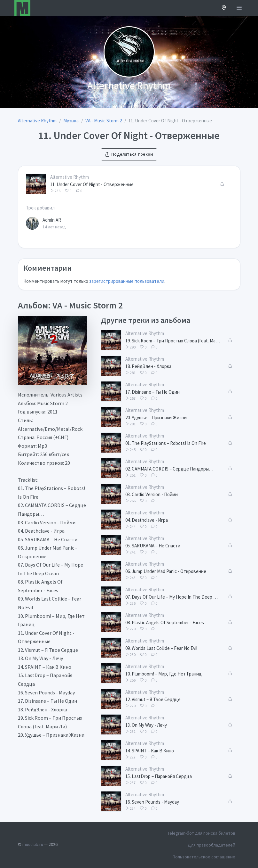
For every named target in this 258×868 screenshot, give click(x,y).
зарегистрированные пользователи (127, 281)
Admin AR (52, 220)
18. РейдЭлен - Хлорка (148, 366)
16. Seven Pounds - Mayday (152, 802)
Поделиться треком (129, 154)
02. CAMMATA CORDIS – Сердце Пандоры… (169, 469)
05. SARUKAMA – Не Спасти (153, 546)
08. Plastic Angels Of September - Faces (165, 622)
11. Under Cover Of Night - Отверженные (92, 184)
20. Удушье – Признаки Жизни (156, 418)
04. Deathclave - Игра (147, 520)
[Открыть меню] (239, 8)
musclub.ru (33, 844)
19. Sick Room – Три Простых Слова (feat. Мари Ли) (173, 341)
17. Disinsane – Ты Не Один (152, 392)
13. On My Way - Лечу (146, 725)
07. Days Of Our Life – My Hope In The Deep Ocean (173, 597)
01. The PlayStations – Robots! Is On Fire (166, 443)
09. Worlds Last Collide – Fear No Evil (161, 648)
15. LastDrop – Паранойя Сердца (159, 776)
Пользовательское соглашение (204, 857)
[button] (224, 8)
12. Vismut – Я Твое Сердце (153, 699)
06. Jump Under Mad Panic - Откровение (166, 571)
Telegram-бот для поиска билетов (201, 833)
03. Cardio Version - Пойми (152, 494)
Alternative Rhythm (70, 177)
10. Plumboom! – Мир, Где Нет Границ (164, 674)
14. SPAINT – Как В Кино (150, 751)
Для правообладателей (211, 845)
